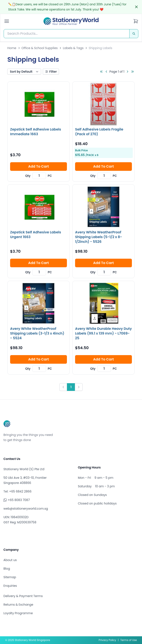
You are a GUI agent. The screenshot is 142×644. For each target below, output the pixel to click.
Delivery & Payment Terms (23, 596)
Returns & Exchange (18, 605)
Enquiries (10, 586)
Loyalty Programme (18, 613)
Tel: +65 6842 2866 (17, 491)
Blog (7, 569)
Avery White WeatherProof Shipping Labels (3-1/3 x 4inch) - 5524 (37, 333)
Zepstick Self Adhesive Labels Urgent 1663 (36, 235)
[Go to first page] (101, 72)
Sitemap (10, 577)
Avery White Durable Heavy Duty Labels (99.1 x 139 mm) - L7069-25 (103, 333)
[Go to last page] (133, 72)
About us (10, 560)
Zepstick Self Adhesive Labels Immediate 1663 (36, 132)
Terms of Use (129, 640)
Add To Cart (39, 166)
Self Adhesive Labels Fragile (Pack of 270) (99, 132)
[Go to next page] (127, 72)
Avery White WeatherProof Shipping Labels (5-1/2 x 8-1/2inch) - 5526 (99, 237)
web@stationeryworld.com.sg (26, 509)
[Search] (134, 34)
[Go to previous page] (106, 72)
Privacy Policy (107, 640)
